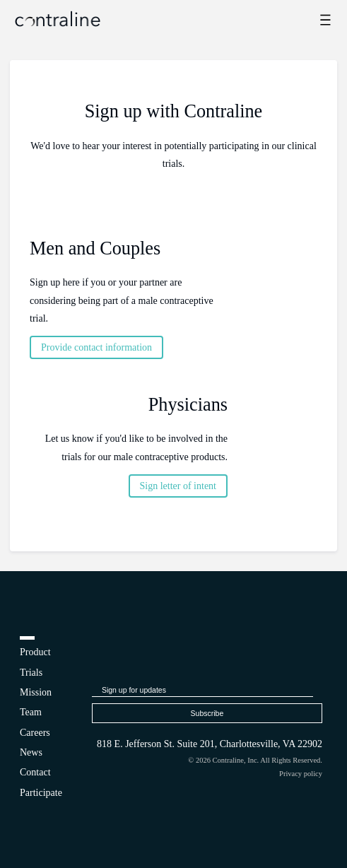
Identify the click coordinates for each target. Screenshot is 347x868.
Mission (36, 692)
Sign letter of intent (178, 486)
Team (31, 712)
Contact (35, 772)
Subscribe (207, 713)
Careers (35, 733)
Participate (41, 793)
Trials (31, 673)
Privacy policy (301, 774)
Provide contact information (96, 347)
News (31, 752)
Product (35, 652)
